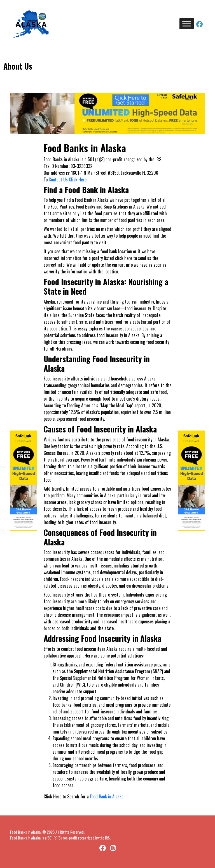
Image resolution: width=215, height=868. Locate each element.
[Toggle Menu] (187, 24)
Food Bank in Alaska (107, 796)
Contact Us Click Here (68, 179)
